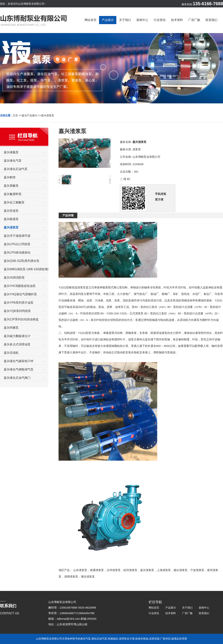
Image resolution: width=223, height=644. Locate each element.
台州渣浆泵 (114, 570)
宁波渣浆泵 (197, 570)
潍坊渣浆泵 (88, 577)
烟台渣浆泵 (181, 570)
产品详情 (68, 215)
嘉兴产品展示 (30, 115)
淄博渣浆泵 (71, 577)
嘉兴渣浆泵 (48, 115)
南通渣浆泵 (97, 570)
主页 (15, 115)
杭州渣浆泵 (130, 570)
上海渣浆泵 (164, 570)
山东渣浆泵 (80, 570)
